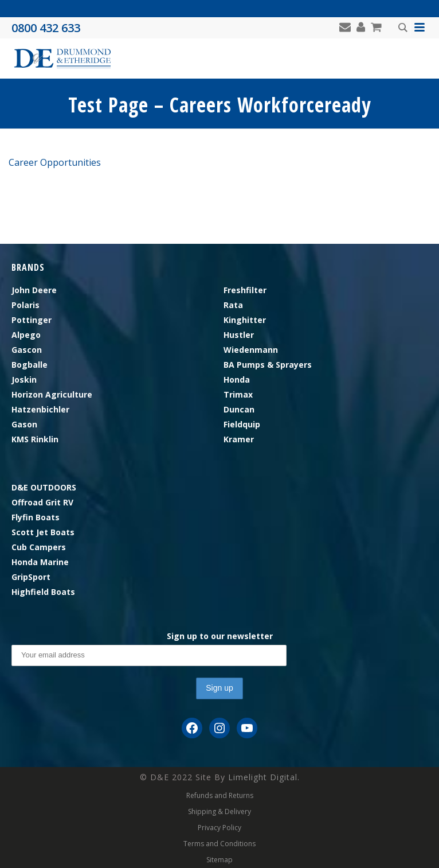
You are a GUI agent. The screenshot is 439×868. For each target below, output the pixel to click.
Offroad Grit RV (42, 502)
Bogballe (30, 365)
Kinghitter (245, 320)
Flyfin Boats (36, 517)
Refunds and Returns (220, 796)
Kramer (239, 439)
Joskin (24, 379)
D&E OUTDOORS (44, 487)
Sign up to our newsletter (220, 636)
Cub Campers (39, 547)
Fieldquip (242, 424)
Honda (237, 379)
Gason (24, 424)
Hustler (239, 335)
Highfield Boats (43, 592)
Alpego (26, 335)
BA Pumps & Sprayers (268, 365)
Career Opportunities (55, 162)
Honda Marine (40, 562)
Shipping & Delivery (219, 812)
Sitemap (219, 860)
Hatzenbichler (40, 409)
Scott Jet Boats (43, 532)
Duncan (239, 409)
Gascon (27, 350)
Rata (233, 305)
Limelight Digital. (264, 777)
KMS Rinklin (35, 439)
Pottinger (32, 320)
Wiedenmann (251, 350)
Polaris (26, 305)
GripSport (31, 577)
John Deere (34, 290)
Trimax (238, 394)
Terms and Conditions (219, 844)
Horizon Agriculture (52, 394)
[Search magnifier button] (403, 28)
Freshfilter (245, 290)
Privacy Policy (219, 828)
